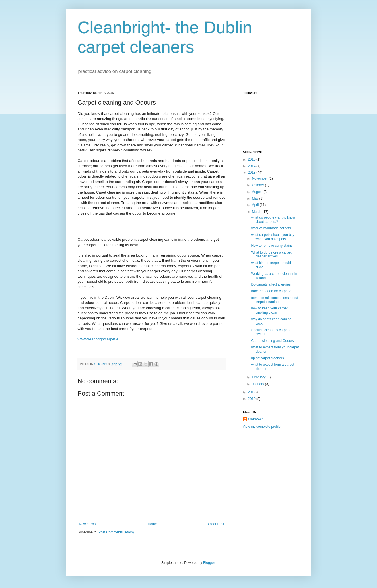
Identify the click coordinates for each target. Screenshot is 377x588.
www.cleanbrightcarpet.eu (99, 339)
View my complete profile (262, 427)
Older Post (216, 524)
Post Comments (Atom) (116, 532)
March (257, 212)
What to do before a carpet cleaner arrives (271, 254)
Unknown (256, 419)
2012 (252, 392)
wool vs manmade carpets (271, 228)
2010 (252, 399)
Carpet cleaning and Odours (272, 341)
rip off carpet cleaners (267, 358)
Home (152, 524)
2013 (252, 173)
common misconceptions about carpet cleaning (274, 300)
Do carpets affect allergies (271, 284)
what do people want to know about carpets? (273, 219)
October (258, 185)
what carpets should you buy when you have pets (273, 237)
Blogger (209, 563)
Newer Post (88, 524)
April (256, 205)
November (260, 178)
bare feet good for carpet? (271, 291)
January (258, 384)
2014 (252, 166)
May (256, 198)
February (259, 377)
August (258, 192)
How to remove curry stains (272, 246)
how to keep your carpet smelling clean (269, 310)
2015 (252, 159)
